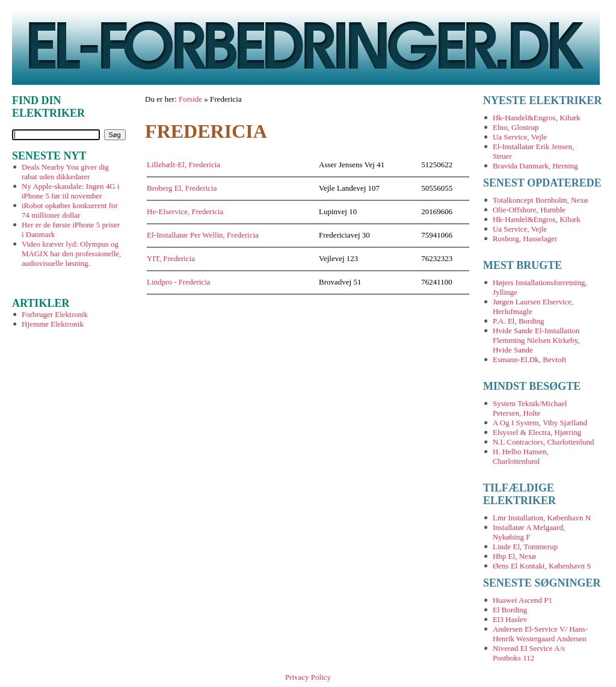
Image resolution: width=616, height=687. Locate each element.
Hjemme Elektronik (53, 324)
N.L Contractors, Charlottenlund (544, 442)
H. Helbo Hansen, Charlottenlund (521, 456)
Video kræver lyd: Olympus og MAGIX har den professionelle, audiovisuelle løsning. (71, 254)
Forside (190, 99)
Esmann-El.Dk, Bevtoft (529, 359)
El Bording (510, 610)
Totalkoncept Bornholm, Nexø (540, 200)
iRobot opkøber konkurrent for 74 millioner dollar (70, 210)
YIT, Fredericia (171, 258)
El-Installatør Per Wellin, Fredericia (203, 235)
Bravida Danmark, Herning (535, 166)
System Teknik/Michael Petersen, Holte (530, 408)
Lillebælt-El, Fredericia (183, 165)
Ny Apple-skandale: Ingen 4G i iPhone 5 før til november (70, 191)
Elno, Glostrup (516, 127)
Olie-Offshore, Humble (529, 210)
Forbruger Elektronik (55, 314)
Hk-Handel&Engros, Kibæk (537, 118)
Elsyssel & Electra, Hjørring (537, 432)
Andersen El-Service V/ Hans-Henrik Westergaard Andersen (540, 634)
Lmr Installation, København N (542, 518)
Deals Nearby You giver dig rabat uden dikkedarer (65, 172)
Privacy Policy (308, 677)
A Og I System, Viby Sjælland (540, 423)
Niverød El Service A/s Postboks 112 (529, 653)
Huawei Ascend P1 (522, 600)
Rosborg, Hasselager (525, 239)
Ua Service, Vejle (520, 137)
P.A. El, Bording (519, 321)
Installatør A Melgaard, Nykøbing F (529, 532)
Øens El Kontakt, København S (542, 566)
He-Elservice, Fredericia (185, 211)
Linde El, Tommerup (525, 547)
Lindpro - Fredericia (178, 282)
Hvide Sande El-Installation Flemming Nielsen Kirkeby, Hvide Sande (536, 340)
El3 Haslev (510, 619)
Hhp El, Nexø (514, 556)
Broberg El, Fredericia (182, 188)
